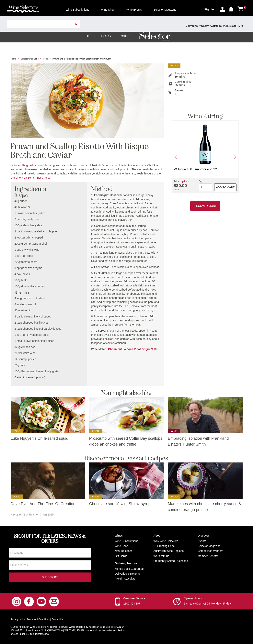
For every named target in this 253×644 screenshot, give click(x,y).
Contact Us (57, 620)
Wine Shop (121, 546)
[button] (232, 9)
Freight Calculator (126, 579)
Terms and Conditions (38, 620)
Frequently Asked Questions (171, 561)
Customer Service (134, 599)
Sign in (209, 9)
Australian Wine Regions (169, 551)
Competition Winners (211, 551)
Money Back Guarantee (129, 569)
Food (46, 59)
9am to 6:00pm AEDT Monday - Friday (207, 604)
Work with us (161, 556)
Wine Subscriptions (127, 541)
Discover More (205, 206)
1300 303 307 (132, 604)
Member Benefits (208, 556)
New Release (123, 551)
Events (202, 541)
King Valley (29, 165)
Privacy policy (18, 620)
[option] (205, 157)
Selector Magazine (30, 59)
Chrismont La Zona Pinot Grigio (30, 178)
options (185, 182)
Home (13, 59)
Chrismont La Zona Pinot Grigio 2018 (132, 349)
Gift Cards (121, 556)
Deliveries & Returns (127, 574)
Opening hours (193, 599)
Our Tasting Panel (164, 546)
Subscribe (50, 578)
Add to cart (225, 188)
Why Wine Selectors (166, 541)
